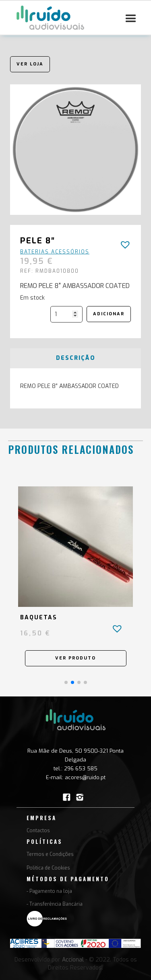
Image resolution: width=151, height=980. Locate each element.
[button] (131, 19)
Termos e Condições (50, 854)
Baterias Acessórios (55, 252)
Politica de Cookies (48, 868)
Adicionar (109, 314)
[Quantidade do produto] (66, 314)
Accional (73, 960)
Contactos (38, 831)
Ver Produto (75, 658)
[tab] (75, 358)
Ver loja (30, 64)
